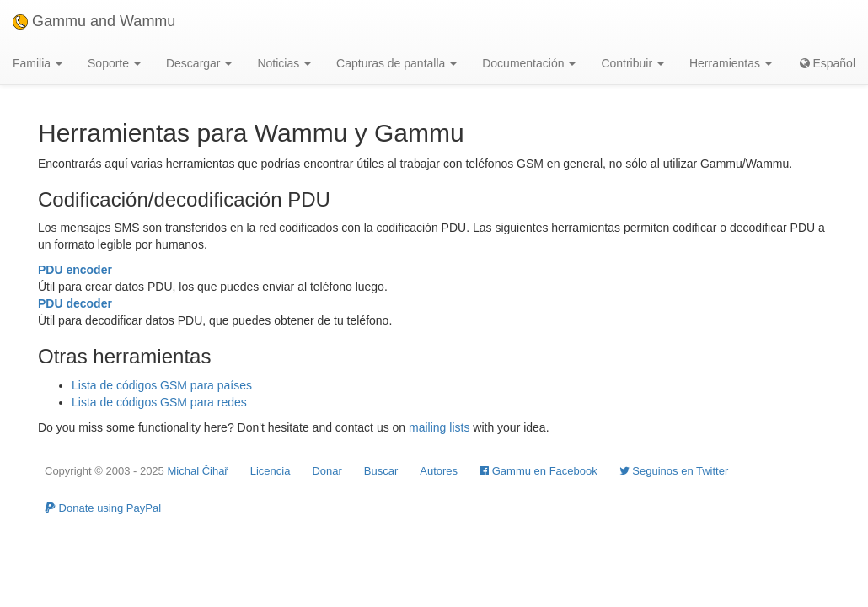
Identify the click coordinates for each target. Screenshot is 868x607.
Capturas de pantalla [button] (396, 63)
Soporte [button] (114, 63)
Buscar (381, 471)
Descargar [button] (199, 63)
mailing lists (439, 427)
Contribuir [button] (632, 63)
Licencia (271, 471)
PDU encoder (75, 270)
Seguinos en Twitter (674, 471)
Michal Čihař (197, 471)
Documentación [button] (529, 63)
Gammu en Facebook (538, 471)
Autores (439, 471)
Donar (327, 471)
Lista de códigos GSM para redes (159, 402)
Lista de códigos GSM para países (162, 385)
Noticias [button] (284, 63)
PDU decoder (75, 303)
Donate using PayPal (103, 508)
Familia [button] (38, 63)
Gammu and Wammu (94, 21)
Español (828, 63)
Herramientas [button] (731, 63)
